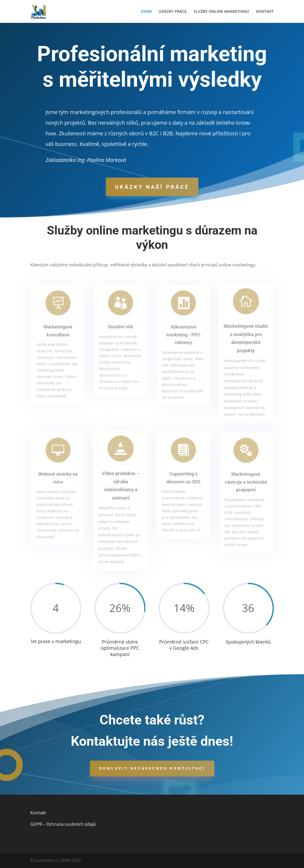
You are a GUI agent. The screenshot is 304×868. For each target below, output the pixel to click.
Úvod (146, 12)
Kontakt (265, 12)
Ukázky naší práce (152, 187)
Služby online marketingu (221, 12)
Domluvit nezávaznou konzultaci (152, 768)
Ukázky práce (173, 12)
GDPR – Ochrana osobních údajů (63, 824)
